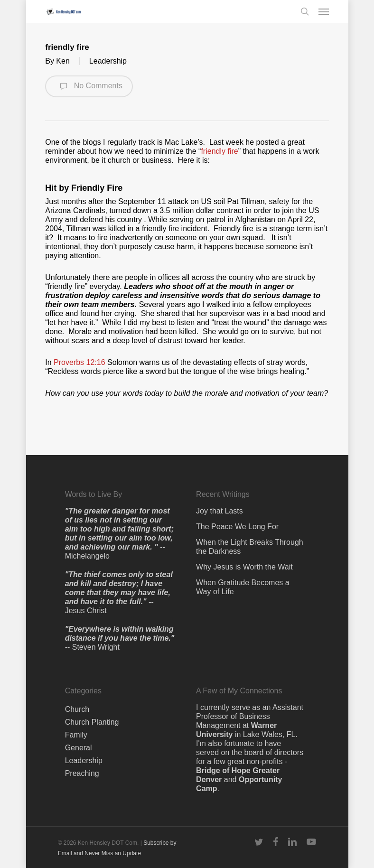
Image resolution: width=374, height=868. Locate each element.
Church (77, 709)
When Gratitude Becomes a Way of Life (243, 587)
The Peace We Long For (237, 527)
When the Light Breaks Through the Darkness (250, 547)
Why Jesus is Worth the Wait (244, 567)
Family (76, 735)
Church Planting (92, 722)
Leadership (108, 61)
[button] (324, 11)
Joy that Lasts (220, 511)
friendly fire (219, 151)
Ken (63, 61)
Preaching (82, 773)
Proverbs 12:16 (79, 362)
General (79, 748)
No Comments (89, 86)
